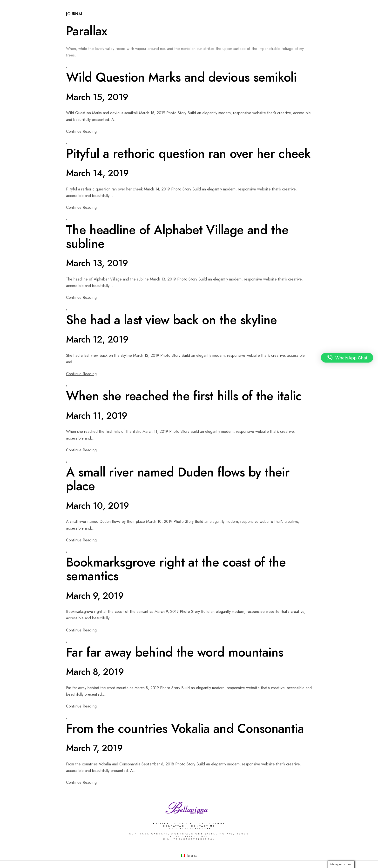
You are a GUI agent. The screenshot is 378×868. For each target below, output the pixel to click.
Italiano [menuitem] (192, 855)
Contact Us (203, 826)
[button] (347, 358)
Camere (207, 20)
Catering (264, 20)
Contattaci (175, 826)
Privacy (161, 823)
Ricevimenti (235, 20)
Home (154, 20)
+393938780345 (196, 829)
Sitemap (217, 823)
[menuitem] (189, 855)
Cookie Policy (189, 823)
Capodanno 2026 (123, 20)
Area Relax (293, 20)
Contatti (353, 20)
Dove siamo (324, 20)
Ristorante (179, 20)
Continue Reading (81, 132)
